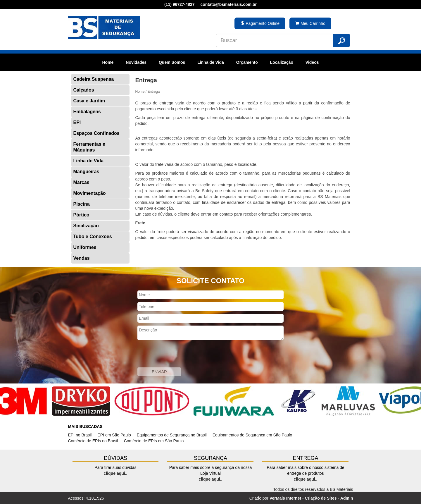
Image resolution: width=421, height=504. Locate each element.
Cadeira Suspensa (94, 79)
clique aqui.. (116, 473)
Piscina (82, 204)
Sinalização (86, 226)
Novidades (136, 62)
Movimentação (90, 193)
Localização (282, 62)
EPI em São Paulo (114, 435)
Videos (312, 62)
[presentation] (182, 355)
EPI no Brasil (80, 435)
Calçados (84, 90)
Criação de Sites (321, 498)
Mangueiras (86, 172)
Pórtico (81, 215)
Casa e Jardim (89, 101)
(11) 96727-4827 (180, 4)
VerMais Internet (285, 498)
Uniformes (85, 247)
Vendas (82, 258)
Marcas (81, 182)
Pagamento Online (260, 23)
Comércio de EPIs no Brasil (93, 441)
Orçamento (247, 62)
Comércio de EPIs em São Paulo (154, 441)
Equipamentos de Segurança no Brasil (172, 435)
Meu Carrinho (310, 23)
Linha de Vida (211, 62)
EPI (77, 122)
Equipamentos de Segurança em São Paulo (252, 435)
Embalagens (87, 112)
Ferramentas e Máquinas (89, 147)
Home (108, 62)
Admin (347, 498)
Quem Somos (172, 62)
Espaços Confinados (96, 133)
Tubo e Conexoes (93, 236)
